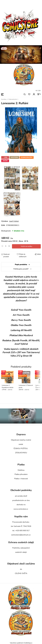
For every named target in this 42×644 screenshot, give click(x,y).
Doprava (21, 435)
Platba (21, 465)
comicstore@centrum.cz (21, 535)
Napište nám (21, 516)
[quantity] (6, 246)
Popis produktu (21, 264)
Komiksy (4, 99)
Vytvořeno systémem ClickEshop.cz (21, 643)
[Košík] (39, 94)
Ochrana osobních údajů (21, 542)
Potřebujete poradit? (21, 269)
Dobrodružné (13, 99)
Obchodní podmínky (21, 490)
